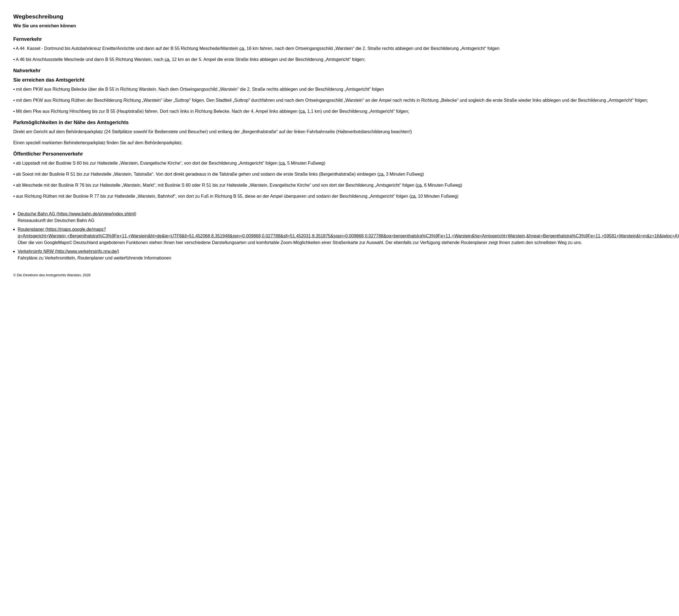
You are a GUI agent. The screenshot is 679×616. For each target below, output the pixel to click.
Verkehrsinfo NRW (68, 251)
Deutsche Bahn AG (77, 214)
